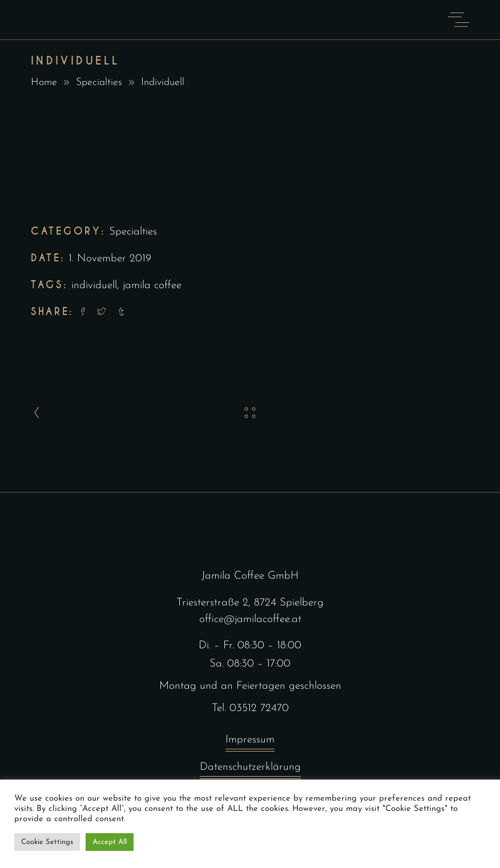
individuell (94, 286)
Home (44, 82)
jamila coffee (152, 286)
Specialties (99, 82)
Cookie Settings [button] (47, 842)
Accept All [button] (110, 842)
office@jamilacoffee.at (250, 619)
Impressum (250, 743)
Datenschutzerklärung (250, 770)
